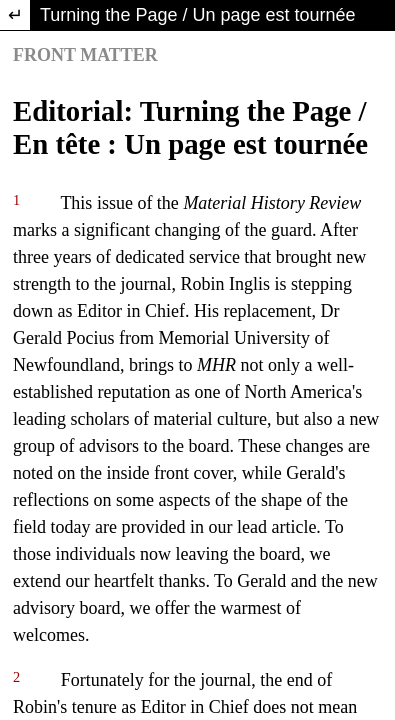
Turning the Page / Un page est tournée (198, 15)
